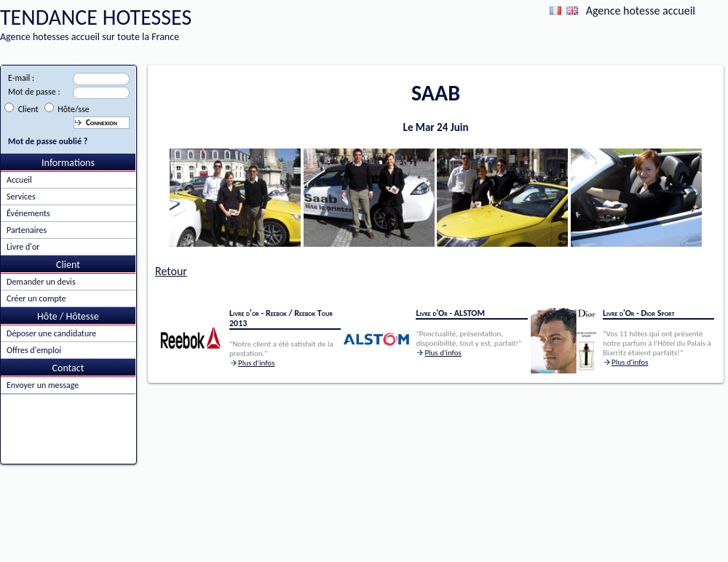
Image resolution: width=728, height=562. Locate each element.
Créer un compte (36, 298)
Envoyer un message (43, 385)
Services (21, 197)
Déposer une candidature (51, 333)
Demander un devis (41, 282)
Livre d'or (23, 247)
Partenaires (27, 230)
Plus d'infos (256, 363)
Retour (171, 271)
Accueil (19, 180)
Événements (28, 213)
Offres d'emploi (34, 350)
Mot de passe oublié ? (48, 141)
